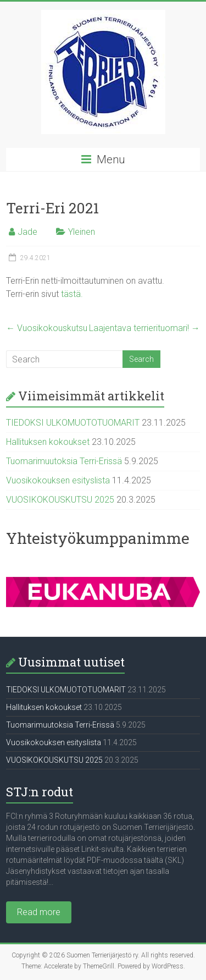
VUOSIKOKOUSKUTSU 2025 (60, 500)
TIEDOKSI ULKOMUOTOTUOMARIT (73, 423)
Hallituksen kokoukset (48, 442)
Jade (27, 232)
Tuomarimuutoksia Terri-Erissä (64, 461)
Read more (39, 912)
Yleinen (82, 232)
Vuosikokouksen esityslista (58, 480)
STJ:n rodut (40, 792)
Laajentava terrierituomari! (144, 328)
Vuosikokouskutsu (47, 328)
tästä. (72, 294)
